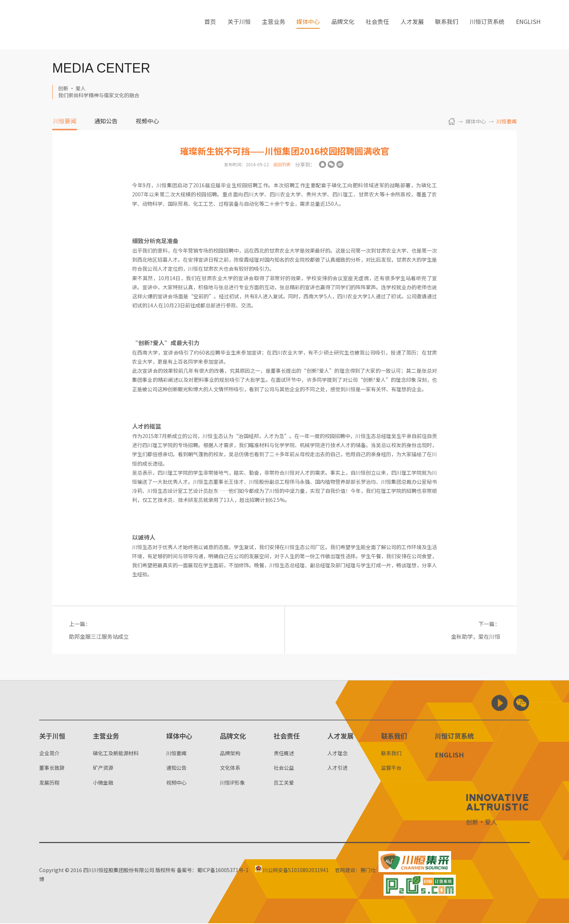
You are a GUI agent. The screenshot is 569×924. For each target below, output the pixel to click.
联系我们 (447, 25)
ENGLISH (528, 25)
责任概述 (284, 754)
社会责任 (377, 25)
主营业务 (274, 25)
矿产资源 (103, 768)
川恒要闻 (65, 122)
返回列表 (282, 164)
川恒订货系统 (487, 25)
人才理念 (337, 754)
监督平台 (391, 768)
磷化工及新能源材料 (116, 754)
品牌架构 (230, 754)
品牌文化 (343, 25)
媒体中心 (308, 25)
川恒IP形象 (232, 783)
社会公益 (284, 768)
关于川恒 (239, 25)
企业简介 (49, 754)
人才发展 (412, 25)
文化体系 (230, 768)
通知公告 (106, 122)
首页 (210, 25)
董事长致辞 (52, 768)
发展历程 (49, 783)
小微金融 (103, 783)
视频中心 (147, 122)
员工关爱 (284, 783)
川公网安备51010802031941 (294, 871)
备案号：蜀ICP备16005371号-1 (213, 871)
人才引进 (337, 768)
